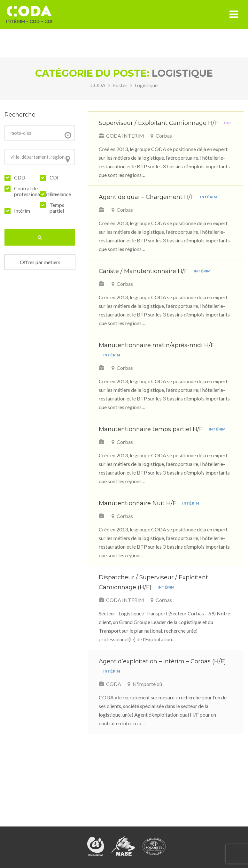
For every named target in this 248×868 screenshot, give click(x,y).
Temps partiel (57, 208)
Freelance (60, 194)
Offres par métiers (40, 262)
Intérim (22, 211)
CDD (20, 178)
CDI (54, 178)
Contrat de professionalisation (35, 191)
